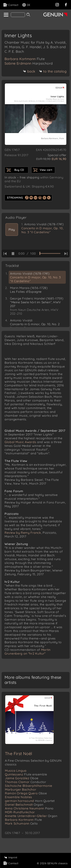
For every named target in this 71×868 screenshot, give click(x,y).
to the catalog (53, 71)
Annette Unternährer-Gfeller (31, 816)
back (29, 71)
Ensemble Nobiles (19, 797)
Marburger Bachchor (21, 789)
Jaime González (22, 778)
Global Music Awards (20, 442)
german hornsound (30, 801)
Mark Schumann (21, 823)
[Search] (18, 15)
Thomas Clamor (25, 782)
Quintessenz (26, 774)
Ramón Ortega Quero (26, 793)
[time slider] (50, 253)
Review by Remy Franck (23, 533)
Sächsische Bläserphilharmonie (28, 786)
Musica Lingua (16, 771)
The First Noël (19, 754)
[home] (6, 15)
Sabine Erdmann (29, 63)
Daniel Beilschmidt (24, 805)
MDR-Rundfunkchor (20, 812)
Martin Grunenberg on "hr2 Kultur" (28, 652)
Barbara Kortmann (25, 59)
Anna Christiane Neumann (29, 808)
